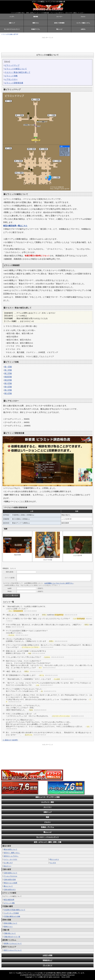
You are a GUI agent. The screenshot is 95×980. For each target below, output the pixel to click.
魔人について (8, 886)
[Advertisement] (32, 45)
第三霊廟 (8, 373)
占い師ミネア (8, 863)
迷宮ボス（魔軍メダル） (12, 853)
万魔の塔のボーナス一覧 (12, 937)
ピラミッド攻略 (11, 76)
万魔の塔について (10, 933)
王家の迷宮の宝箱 (10, 880)
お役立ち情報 (47, 955)
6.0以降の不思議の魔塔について (15, 910)
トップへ (12, 17)
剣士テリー (8, 866)
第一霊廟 (8, 367)
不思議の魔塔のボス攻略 (12, 916)
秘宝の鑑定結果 (9, 900)
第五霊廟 (8, 380)
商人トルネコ (54, 859)
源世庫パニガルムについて (13, 943)
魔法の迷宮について (11, 849)
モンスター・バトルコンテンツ (47, 837)
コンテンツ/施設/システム (83, 23)
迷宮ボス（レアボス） (11, 856)
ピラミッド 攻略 (9, 903)
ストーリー (59, 17)
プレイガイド (47, 965)
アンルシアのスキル (11, 876)
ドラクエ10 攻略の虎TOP (10, 34)
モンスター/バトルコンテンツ (12, 29)
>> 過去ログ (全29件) (10, 740)
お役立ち (83, 29)
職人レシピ (59, 29)
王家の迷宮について (11, 873)
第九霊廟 (8, 393)
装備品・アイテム (47, 827)
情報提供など (47, 960)
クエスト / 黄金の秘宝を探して (17, 72)
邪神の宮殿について (11, 923)
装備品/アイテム (36, 29)
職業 (47, 817)
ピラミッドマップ (12, 65)
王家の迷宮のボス (10, 890)
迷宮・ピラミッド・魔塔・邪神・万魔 (48, 842)
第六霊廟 (8, 383)
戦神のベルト (8, 927)
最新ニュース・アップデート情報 (48, 797)
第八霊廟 (8, 390)
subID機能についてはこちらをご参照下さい (59, 583)
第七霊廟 (8, 387)
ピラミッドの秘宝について (16, 69)
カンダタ (53, 863)
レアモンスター (11, 79)
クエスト (83, 17)
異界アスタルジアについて (13, 950)
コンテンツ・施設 (47, 802)
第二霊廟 (8, 370)
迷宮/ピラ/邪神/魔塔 (59, 23)
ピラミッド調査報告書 (14, 83)
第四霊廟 (8, 377)
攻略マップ (12, 23)
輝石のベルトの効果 (11, 883)
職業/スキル (36, 23)
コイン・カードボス (11, 859)
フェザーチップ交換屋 (11, 913)
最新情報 (36, 17)
